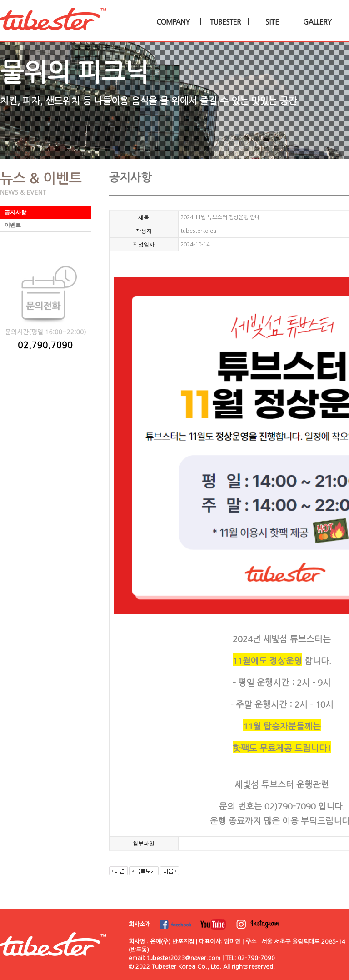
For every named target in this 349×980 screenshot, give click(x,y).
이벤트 (13, 225)
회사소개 (140, 924)
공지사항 (15, 212)
